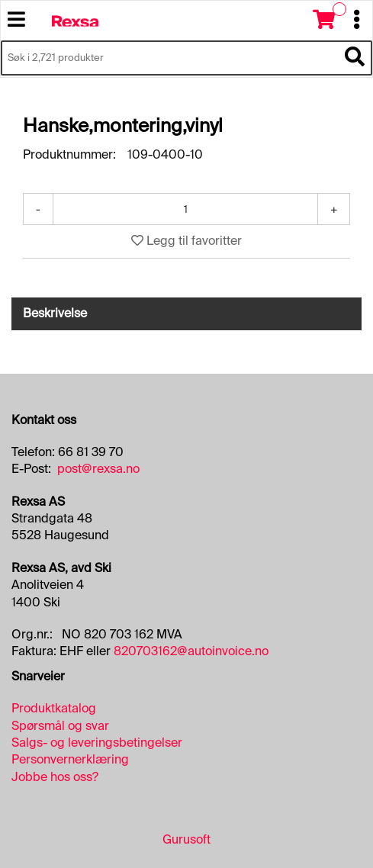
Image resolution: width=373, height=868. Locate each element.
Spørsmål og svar (60, 726)
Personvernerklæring (70, 759)
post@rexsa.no (98, 469)
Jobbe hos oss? (55, 777)
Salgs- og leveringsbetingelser (97, 743)
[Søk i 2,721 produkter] (169, 58)
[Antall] (185, 209)
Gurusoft (186, 839)
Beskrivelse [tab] (55, 313)
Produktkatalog (54, 708)
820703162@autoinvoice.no (191, 651)
